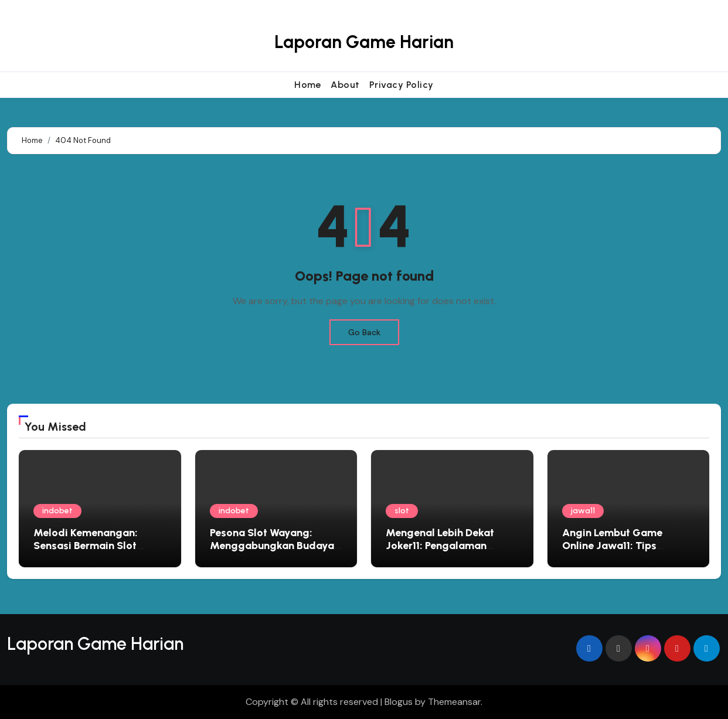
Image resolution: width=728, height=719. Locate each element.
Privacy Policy (402, 85)
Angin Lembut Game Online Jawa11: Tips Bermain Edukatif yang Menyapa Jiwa (618, 552)
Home (308, 85)
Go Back (364, 332)
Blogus (399, 702)
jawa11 (583, 511)
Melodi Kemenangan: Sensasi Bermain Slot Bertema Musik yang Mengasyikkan (86, 552)
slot (402, 511)
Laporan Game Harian (364, 42)
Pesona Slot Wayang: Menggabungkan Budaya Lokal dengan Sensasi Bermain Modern (272, 552)
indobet (57, 511)
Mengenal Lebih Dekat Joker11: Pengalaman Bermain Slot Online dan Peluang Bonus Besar (445, 552)
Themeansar (454, 702)
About (345, 85)
